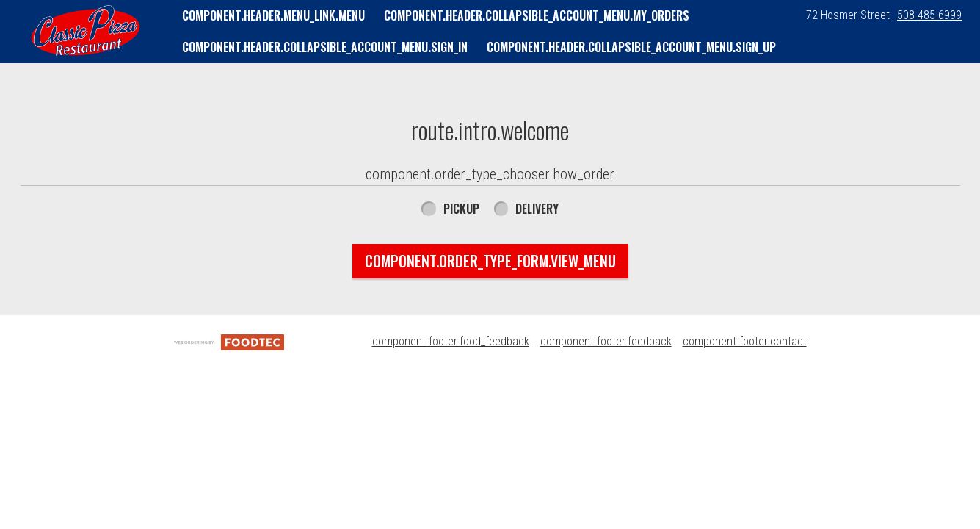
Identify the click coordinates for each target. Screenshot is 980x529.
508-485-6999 (929, 15)
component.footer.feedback (606, 341)
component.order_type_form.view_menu (490, 261)
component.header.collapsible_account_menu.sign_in (325, 47)
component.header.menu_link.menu (273, 15)
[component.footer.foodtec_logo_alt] (229, 341)
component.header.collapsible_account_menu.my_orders (537, 15)
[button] (86, 31)
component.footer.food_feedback (451, 341)
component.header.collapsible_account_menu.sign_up (631, 47)
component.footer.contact (745, 341)
